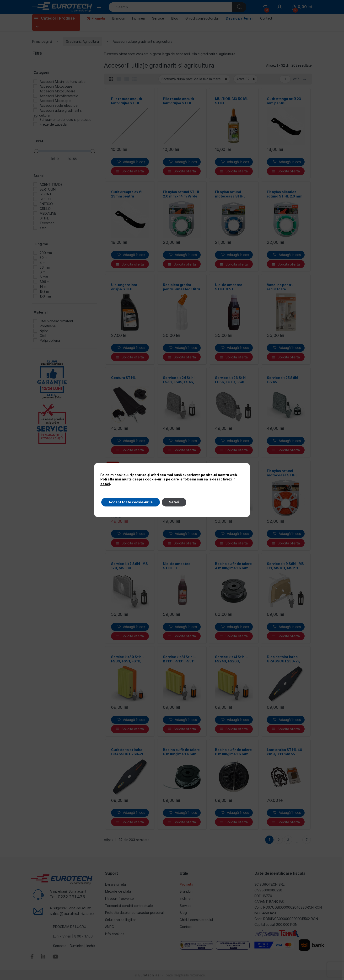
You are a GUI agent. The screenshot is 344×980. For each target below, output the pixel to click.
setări (105, 484)
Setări (174, 502)
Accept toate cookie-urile (131, 502)
